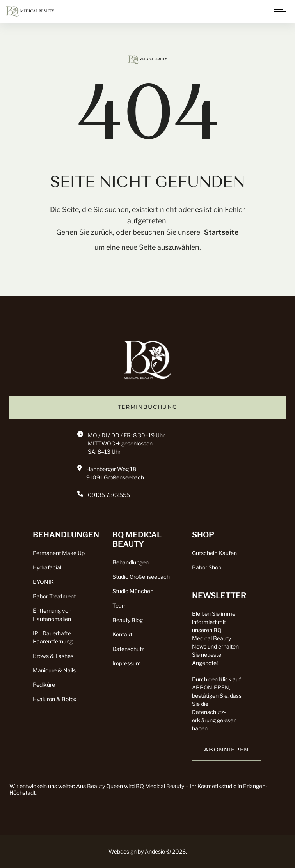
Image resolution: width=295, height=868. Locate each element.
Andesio (155, 851)
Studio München (133, 591)
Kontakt (122, 634)
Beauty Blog (128, 620)
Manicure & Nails (54, 670)
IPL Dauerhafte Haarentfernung (53, 637)
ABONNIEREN (227, 750)
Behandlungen (131, 562)
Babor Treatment (54, 596)
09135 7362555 (109, 495)
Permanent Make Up (59, 553)
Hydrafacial (47, 567)
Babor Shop (207, 567)
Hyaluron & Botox (55, 699)
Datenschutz (128, 649)
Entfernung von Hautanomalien (52, 615)
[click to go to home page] (30, 11)
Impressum (127, 663)
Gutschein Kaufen (214, 553)
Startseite (221, 232)
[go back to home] (147, 362)
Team (120, 605)
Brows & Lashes (53, 656)
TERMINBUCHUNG (148, 407)
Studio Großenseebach (141, 577)
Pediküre (44, 685)
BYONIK (43, 582)
